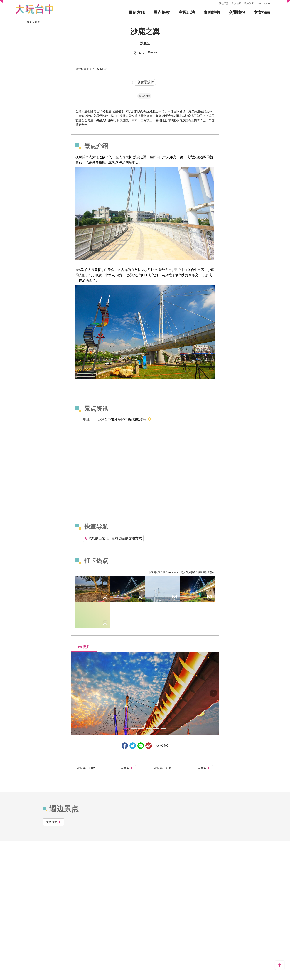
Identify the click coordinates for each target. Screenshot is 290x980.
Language (262, 3)
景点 (37, 22)
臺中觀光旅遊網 (34, 9)
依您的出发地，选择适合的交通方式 (113, 538)
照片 (84, 647)
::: (215, 3)
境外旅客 (249, 3)
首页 (29, 22)
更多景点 (54, 822)
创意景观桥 (144, 82)
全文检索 (236, 3)
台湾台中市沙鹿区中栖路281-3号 (124, 420)
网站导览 (224, 3)
